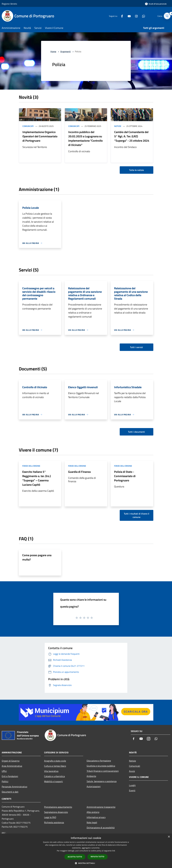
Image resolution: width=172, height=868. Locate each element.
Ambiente (91, 776)
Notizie (118, 126)
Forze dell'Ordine (31, 466)
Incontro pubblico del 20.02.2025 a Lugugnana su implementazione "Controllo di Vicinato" (85, 138)
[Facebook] (120, 16)
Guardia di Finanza (79, 472)
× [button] (169, 837)
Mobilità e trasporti (53, 781)
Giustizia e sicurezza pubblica (101, 766)
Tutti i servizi (136, 347)
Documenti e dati (10, 792)
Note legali (92, 822)
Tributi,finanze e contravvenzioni (103, 771)
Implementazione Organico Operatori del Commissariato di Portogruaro (40, 136)
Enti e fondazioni (10, 776)
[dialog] (86, 851)
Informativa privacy (96, 817)
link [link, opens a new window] (114, 851)
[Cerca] (167, 16)
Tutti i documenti (136, 432)
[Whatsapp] (141, 16)
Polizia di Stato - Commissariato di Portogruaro (125, 476)
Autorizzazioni (94, 786)
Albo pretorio (93, 812)
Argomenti (66, 51)
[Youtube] (127, 16)
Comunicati (28, 126)
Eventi (132, 790)
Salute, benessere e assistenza (102, 781)
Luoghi (132, 785)
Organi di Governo (11, 761)
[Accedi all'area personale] (156, 4)
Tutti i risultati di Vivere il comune (137, 515)
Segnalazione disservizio (56, 812)
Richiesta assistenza (54, 822)
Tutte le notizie (137, 170)
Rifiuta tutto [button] (97, 857)
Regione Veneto (9, 4)
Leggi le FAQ (50, 817)
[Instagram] (134, 16)
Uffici (4, 771)
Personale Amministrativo (14, 787)
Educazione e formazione (99, 761)
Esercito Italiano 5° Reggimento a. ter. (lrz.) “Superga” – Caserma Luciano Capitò (36, 478)
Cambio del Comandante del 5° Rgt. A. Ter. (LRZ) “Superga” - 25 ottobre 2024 (132, 136)
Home (53, 51)
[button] (86, 863)
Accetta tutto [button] (75, 857)
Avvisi (132, 771)
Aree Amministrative (12, 766)
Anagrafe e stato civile (55, 761)
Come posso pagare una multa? (37, 557)
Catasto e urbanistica (54, 776)
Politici (5, 781)
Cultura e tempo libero (55, 766)
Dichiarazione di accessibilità (101, 828)
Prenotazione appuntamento (58, 807)
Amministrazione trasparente (101, 807)
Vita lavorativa (51, 771)
